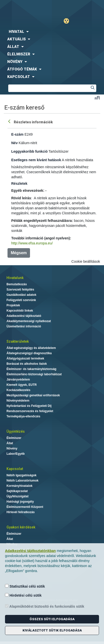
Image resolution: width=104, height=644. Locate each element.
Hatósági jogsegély (20, 502)
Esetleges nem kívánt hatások (36, 160)
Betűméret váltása (97, 98)
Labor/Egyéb (16, 454)
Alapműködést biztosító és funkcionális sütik (45, 606)
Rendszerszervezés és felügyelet (30, 411)
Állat (10, 443)
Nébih (26, 8)
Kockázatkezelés (18, 390)
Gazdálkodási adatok (21, 295)
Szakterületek (18, 341)
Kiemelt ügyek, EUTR (22, 385)
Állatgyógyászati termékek (25, 358)
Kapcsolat (15, 469)
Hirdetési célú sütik (23, 595)
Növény (12, 448)
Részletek (19, 183)
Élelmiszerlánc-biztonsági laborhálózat (34, 374)
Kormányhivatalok (19, 486)
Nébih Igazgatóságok (21, 475)
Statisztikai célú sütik (25, 586)
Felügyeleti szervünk (21, 300)
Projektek (13, 305)
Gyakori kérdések (21, 527)
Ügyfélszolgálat (17, 496)
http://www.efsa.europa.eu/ (32, 243)
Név (14, 143)
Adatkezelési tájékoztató (24, 316)
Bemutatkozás (17, 284)
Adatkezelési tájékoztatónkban (30, 551)
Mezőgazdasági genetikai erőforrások (33, 395)
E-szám (17, 134)
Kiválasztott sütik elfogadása (52, 630)
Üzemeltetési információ (24, 326)
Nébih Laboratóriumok (22, 481)
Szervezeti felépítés (20, 290)
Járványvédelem (18, 380)
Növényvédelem (18, 401)
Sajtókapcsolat (17, 491)
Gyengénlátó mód (68, 21)
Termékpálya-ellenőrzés (23, 416)
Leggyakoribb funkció (29, 151)
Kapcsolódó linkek (20, 311)
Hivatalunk (15, 278)
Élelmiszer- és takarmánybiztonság (31, 369)
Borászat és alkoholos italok (27, 364)
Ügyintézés (16, 431)
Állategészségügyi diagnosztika (29, 353)
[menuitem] (52, 32)
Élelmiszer (14, 438)
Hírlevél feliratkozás (21, 512)
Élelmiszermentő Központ (25, 507)
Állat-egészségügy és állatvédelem (31, 348)
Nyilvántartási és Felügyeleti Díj (29, 406)
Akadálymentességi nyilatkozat (29, 321)
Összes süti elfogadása (52, 619)
